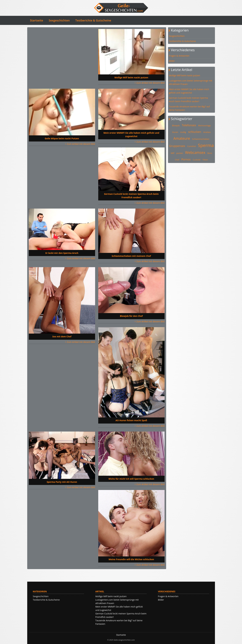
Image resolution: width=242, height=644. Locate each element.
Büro (210, 153)
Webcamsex (195, 152)
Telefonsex (189, 125)
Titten (205, 160)
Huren (175, 132)
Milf (172, 153)
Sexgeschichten (59, 20)
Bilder (172, 61)
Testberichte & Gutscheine (93, 20)
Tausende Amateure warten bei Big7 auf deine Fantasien (189, 108)
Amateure (182, 138)
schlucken (195, 132)
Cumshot (192, 146)
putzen (180, 153)
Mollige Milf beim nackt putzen (185, 75)
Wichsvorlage (204, 126)
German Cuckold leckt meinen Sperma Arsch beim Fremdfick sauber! (189, 100)
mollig (183, 132)
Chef (177, 160)
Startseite (37, 20)
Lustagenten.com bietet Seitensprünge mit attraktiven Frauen (191, 82)
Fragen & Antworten (179, 56)
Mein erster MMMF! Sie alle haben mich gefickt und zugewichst (189, 91)
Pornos (186, 159)
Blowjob (176, 126)
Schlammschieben (201, 139)
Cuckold (196, 160)
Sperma (206, 145)
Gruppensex (177, 146)
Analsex (207, 132)
